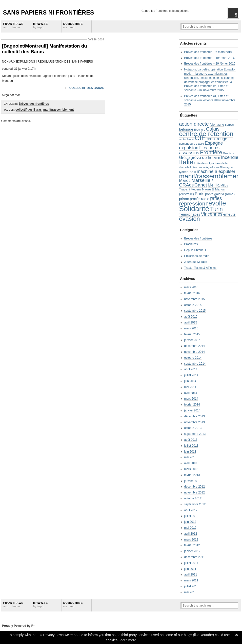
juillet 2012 (191, 516)
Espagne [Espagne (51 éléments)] (214, 143)
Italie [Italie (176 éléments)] (186, 162)
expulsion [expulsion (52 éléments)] (189, 148)
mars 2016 (191, 287)
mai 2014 (190, 387)
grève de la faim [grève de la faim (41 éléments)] (205, 158)
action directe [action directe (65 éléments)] (194, 124)
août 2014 (191, 369)
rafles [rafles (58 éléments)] (216, 198)
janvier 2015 (192, 340)
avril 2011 (191, 575)
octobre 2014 (193, 358)
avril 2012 (191, 534)
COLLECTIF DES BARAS (87, 88)
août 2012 (191, 510)
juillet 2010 (191, 586)
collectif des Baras (29, 110)
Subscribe (73, 25)
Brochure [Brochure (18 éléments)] (200, 130)
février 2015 (192, 334)
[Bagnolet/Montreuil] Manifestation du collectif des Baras (44, 49)
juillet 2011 (191, 563)
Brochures (191, 244)
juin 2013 (190, 452)
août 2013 (191, 440)
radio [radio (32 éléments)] (205, 199)
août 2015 (191, 317)
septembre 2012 (195, 504)
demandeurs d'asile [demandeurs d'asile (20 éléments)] (192, 144)
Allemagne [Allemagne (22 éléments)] (217, 125)
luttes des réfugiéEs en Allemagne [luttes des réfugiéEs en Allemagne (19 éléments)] (212, 167)
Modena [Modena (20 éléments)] (196, 189)
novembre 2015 (194, 299)
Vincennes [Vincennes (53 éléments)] (212, 214)
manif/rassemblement (58, 110)
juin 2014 (190, 381)
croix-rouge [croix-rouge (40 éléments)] (217, 139)
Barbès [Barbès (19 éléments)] (229, 125)
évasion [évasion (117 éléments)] (190, 219)
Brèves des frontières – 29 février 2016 (210, 64)
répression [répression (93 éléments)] (192, 203)
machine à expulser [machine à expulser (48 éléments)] (216, 171)
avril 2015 (191, 322)
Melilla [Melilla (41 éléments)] (214, 185)
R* (33, 626)
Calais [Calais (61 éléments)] (213, 129)
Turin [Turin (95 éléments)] (217, 209)
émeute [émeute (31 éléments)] (229, 214)
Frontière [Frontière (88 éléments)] (211, 152)
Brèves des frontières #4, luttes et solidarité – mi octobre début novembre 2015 (210, 100)
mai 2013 (190, 457)
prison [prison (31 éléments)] (184, 199)
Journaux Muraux (196, 262)
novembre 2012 (194, 492)
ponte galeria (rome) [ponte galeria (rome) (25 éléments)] (220, 194)
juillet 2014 (191, 375)
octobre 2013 (193, 428)
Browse (40, 25)
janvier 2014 (192, 410)
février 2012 (192, 545)
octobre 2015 (193, 305)
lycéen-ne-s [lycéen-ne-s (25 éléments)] (187, 172)
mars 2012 (191, 540)
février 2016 (192, 293)
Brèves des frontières (34, 104)
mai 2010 (190, 592)
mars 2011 (191, 580)
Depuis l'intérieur (195, 250)
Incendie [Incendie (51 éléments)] (230, 157)
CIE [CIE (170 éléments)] (200, 138)
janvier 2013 (192, 481)
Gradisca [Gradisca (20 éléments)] (229, 153)
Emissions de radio (197, 256)
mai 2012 (190, 528)
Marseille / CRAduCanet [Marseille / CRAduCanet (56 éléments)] (196, 183)
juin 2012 (190, 522)
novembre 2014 (194, 352)
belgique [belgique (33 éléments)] (186, 129)
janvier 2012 (192, 551)
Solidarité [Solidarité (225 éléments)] (194, 209)
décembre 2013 (194, 416)
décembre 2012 (194, 487)
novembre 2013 (194, 422)
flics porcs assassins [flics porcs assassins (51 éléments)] (199, 150)
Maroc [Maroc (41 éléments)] (185, 180)
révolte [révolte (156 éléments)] (216, 203)
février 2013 (192, 475)
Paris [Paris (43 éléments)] (200, 194)
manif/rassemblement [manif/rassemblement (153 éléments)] (210, 176)
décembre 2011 (194, 557)
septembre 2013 (195, 434)
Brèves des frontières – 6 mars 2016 (208, 52)
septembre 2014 (195, 364)
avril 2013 (191, 463)
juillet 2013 (191, 446)
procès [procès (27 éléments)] (195, 199)
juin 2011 (190, 569)
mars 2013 (191, 469)
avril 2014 (191, 393)
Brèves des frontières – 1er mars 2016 (209, 58)
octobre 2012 (193, 498)
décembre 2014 (194, 346)
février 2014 (192, 405)
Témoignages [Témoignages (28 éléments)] (190, 214)
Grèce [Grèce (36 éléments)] (184, 158)
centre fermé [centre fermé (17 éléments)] (186, 139)
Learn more (127, 640)
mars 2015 (191, 328)
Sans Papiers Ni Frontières (49, 12)
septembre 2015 (195, 311)
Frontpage (13, 25)
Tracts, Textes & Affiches (200, 268)
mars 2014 (191, 399)
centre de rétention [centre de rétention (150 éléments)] (206, 134)
